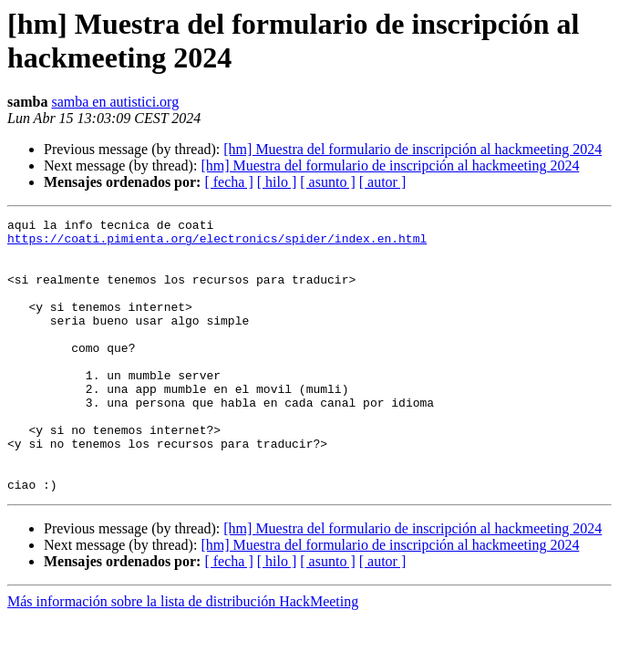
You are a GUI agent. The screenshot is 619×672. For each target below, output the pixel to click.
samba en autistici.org (115, 102)
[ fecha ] (228, 182)
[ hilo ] (277, 182)
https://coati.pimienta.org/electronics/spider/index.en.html (217, 243)
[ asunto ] (327, 182)
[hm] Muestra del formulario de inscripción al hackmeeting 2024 (413, 149)
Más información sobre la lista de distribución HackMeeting (183, 656)
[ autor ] (383, 182)
